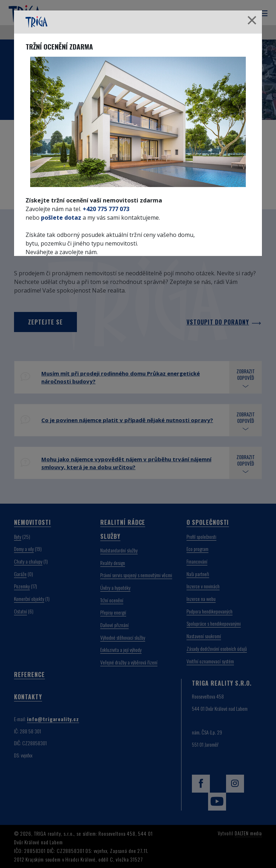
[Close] (252, 21)
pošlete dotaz (61, 218)
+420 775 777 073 (106, 209)
